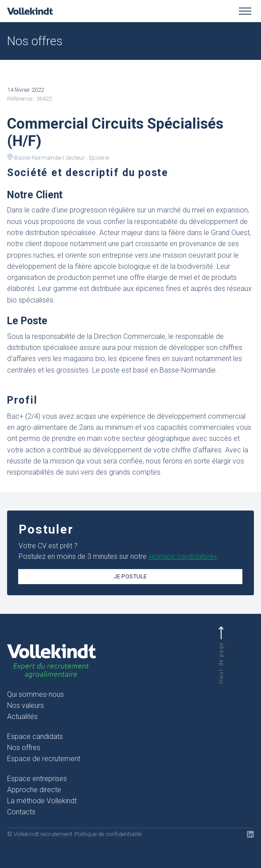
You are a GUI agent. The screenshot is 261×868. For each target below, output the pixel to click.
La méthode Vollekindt (42, 801)
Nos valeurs (25, 705)
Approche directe (34, 790)
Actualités (22, 717)
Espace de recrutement (44, 759)
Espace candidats (35, 736)
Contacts (21, 812)
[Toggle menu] (245, 11)
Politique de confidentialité (108, 834)
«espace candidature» (183, 556)
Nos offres (24, 748)
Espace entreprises (37, 779)
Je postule (130, 576)
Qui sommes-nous (35, 694)
